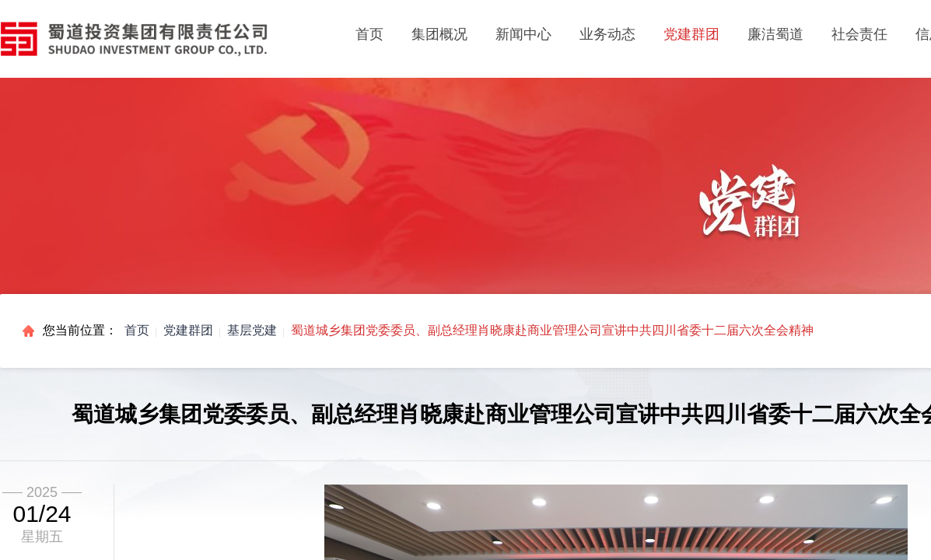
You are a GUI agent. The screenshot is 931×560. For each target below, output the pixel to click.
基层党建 (252, 330)
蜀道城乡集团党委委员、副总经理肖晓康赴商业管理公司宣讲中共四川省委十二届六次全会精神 (552, 330)
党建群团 (188, 330)
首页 (369, 34)
